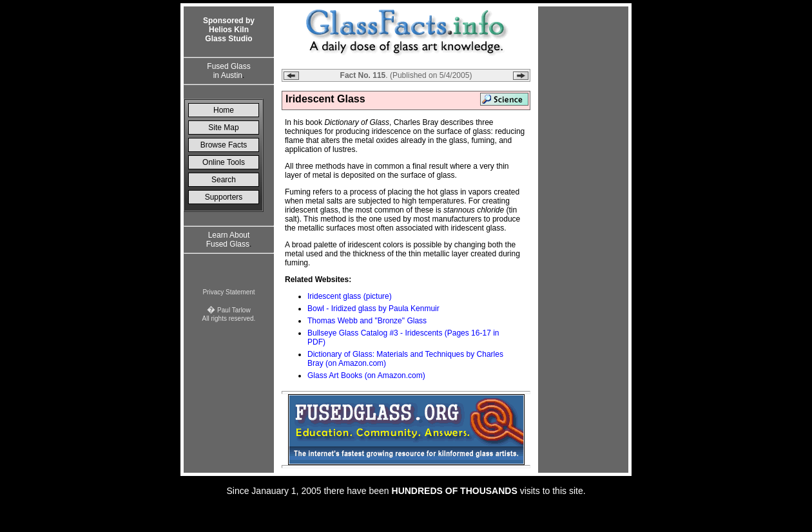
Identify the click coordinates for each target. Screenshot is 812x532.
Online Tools (224, 162)
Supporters (224, 197)
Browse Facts (224, 145)
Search (224, 180)
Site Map (223, 128)
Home (224, 110)
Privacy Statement (228, 292)
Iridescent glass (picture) (350, 296)
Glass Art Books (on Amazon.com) (366, 375)
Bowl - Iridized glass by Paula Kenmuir (373, 309)
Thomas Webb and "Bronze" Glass (367, 321)
